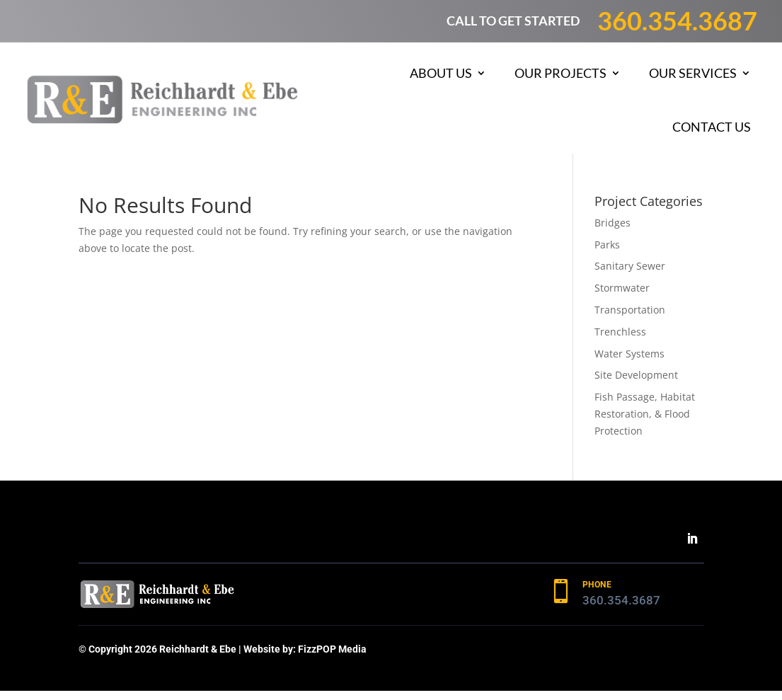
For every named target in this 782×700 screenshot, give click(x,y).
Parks (607, 245)
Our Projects (560, 73)
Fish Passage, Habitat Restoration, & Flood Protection (645, 414)
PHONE (597, 585)
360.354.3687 (677, 21)
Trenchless (620, 332)
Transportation (630, 310)
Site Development (636, 375)
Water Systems (629, 354)
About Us (441, 73)
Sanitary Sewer (630, 266)
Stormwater (622, 288)
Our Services (693, 73)
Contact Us (712, 127)
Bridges (613, 223)
